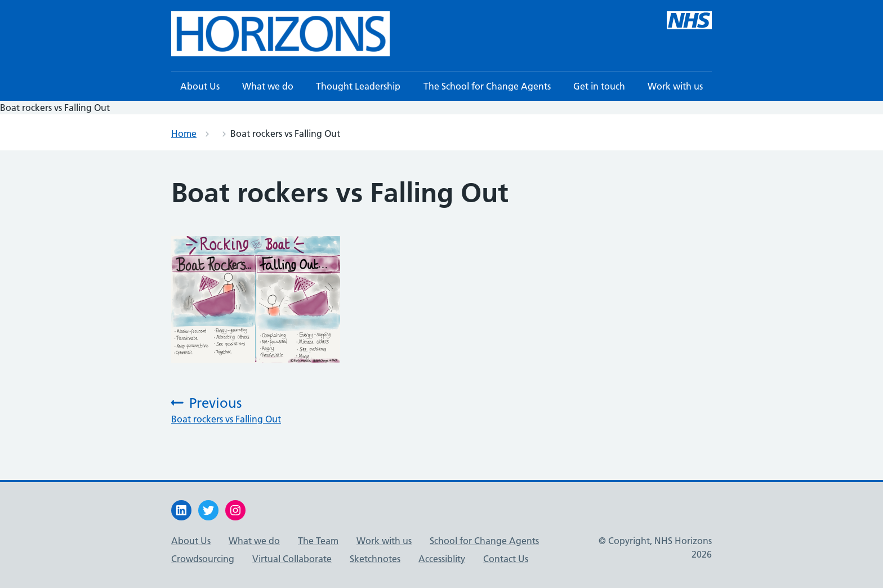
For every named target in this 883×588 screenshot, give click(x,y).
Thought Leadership (358, 86)
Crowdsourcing (203, 559)
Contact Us (506, 559)
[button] (280, 34)
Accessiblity (442, 559)
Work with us (675, 86)
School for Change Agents (484, 541)
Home (184, 133)
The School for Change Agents (487, 86)
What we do (268, 86)
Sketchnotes (375, 559)
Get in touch (599, 86)
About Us (200, 86)
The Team (318, 541)
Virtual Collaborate (292, 559)
